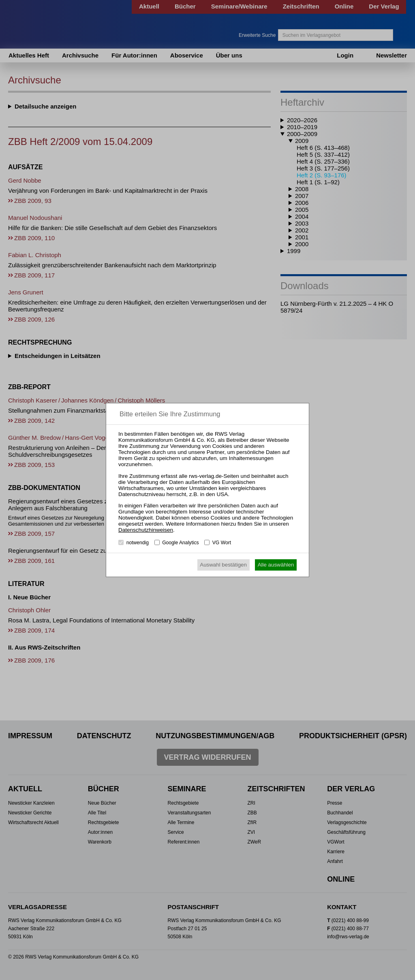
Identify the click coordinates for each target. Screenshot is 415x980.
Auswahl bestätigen (223, 565)
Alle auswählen (276, 565)
